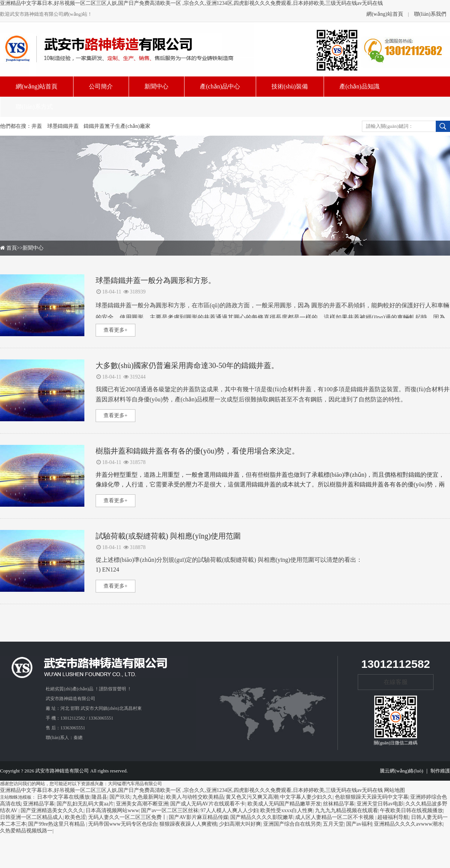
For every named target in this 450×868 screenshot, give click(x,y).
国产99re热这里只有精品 (57, 824)
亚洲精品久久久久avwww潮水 (408, 824)
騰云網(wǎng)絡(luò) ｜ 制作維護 (415, 771)
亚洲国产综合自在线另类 (292, 824)
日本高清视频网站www (112, 810)
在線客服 (396, 682)
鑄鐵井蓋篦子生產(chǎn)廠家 (117, 126)
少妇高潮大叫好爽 (240, 824)
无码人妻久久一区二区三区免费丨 (127, 817)
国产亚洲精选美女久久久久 (52, 810)
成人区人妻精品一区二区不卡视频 (335, 817)
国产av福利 (359, 824)
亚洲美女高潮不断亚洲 (142, 804)
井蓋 (37, 126)
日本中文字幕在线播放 (63, 797)
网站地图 (394, 790)
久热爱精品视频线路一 (26, 831)
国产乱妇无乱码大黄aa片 (85, 804)
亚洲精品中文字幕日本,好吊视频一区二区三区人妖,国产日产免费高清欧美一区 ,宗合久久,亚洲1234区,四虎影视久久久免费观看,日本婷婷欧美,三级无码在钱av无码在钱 (191, 3)
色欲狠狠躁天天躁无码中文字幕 (372, 797)
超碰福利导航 (393, 817)
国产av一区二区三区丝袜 (170, 810)
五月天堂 (333, 824)
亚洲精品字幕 (39, 804)
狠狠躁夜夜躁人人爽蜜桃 (188, 824)
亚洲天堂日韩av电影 (380, 804)
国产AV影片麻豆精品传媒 (198, 817)
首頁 (12, 248)
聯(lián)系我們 (430, 14)
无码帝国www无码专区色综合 (123, 824)
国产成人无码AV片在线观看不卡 (208, 804)
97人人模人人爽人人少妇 (229, 810)
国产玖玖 (120, 797)
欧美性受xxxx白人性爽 (286, 810)
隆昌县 (99, 797)
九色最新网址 (148, 797)
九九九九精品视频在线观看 (346, 810)
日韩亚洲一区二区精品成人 (31, 817)
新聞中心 (33, 248)
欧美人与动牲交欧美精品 (195, 797)
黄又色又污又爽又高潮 (252, 797)
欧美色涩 (75, 817)
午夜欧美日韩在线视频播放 (411, 810)
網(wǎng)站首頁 (385, 14)
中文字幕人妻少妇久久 (306, 797)
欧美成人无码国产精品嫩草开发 (284, 804)
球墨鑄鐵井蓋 (63, 126)
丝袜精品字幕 (339, 804)
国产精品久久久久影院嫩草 (262, 817)
